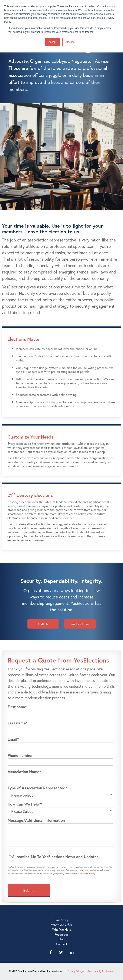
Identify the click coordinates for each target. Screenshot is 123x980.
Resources (62, 934)
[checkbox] (60, 857)
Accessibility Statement (101, 971)
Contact (62, 944)
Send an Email (80, 624)
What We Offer (62, 925)
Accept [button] (52, 42)
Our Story (62, 920)
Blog (62, 939)
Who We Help (62, 929)
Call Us (43, 624)
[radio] (60, 857)
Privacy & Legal (76, 971)
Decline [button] (70, 42)
